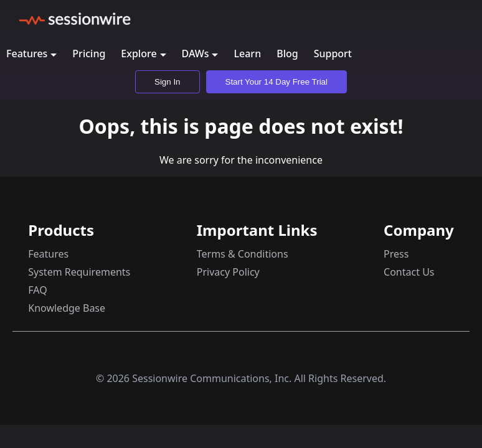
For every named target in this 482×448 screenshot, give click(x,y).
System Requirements (79, 272)
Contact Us (409, 272)
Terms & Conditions (243, 254)
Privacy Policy (228, 272)
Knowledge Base (67, 308)
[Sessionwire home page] (75, 19)
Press (396, 254)
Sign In (168, 82)
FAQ (37, 290)
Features (48, 254)
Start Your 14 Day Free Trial (276, 82)
